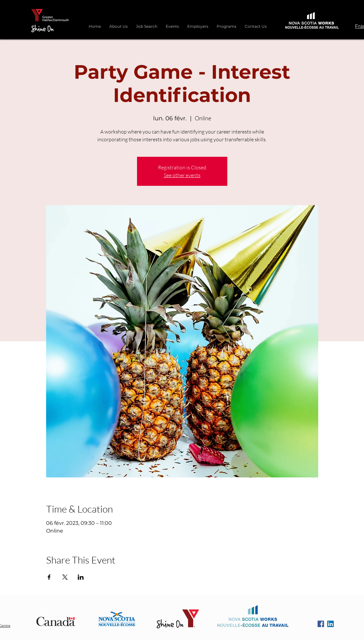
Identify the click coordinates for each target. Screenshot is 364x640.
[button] (226, 24)
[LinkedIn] (330, 624)
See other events (182, 175)
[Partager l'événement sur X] (65, 577)
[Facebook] (321, 624)
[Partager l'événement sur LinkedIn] (81, 577)
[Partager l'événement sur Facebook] (49, 577)
